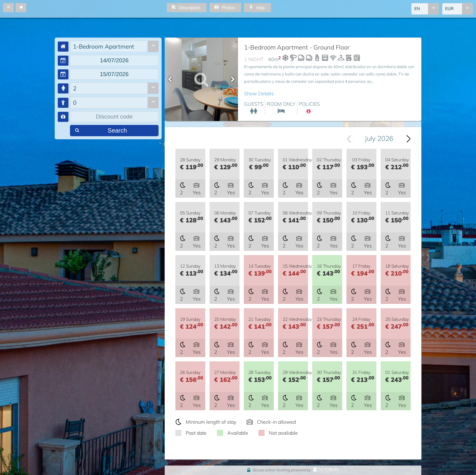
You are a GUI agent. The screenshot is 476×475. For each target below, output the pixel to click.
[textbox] (114, 60)
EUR (449, 9)
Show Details (259, 93)
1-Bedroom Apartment (104, 46)
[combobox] (425, 9)
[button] (8, 8)
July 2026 (379, 139)
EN (417, 9)
